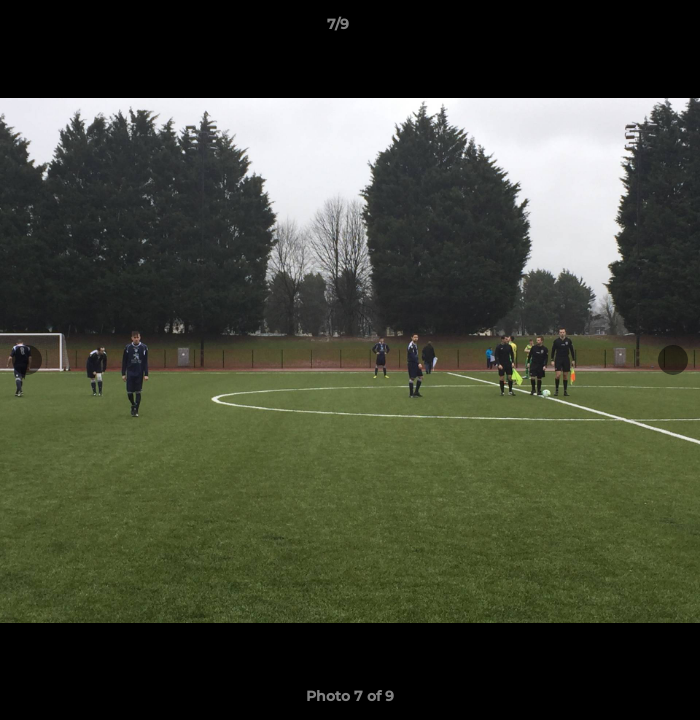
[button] (628, 29)
